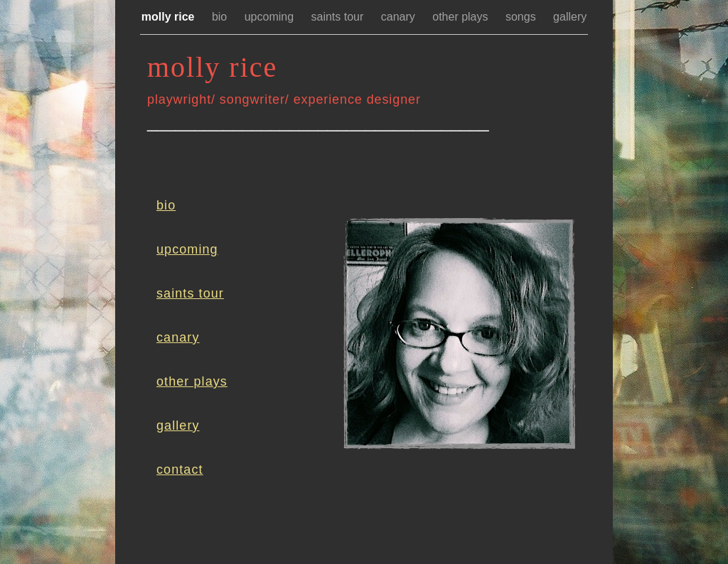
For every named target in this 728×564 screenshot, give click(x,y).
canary (400, 17)
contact (180, 470)
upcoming (271, 17)
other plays (462, 17)
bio (221, 17)
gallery (570, 17)
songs (522, 17)
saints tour (339, 17)
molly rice (170, 17)
